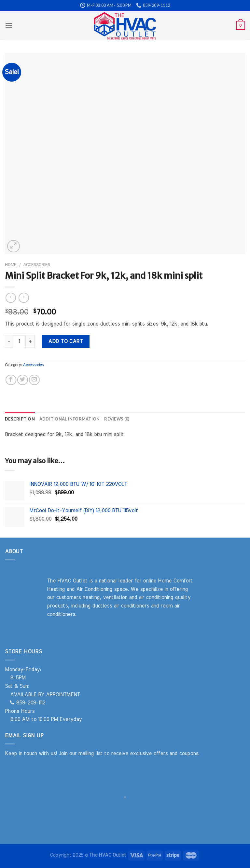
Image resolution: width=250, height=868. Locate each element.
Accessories (37, 265)
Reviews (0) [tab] (117, 419)
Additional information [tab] (70, 419)
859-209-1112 (28, 703)
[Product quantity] (19, 341)
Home (11, 265)
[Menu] (9, 25)
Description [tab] (20, 419)
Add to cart (65, 341)
